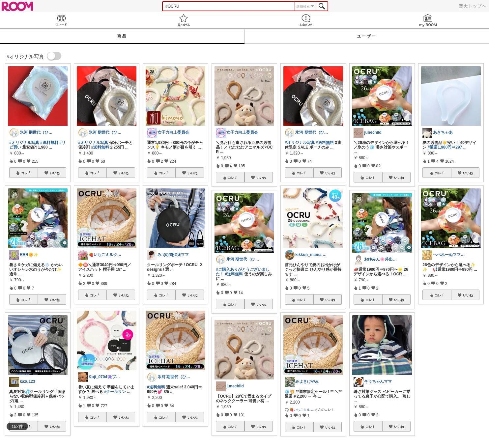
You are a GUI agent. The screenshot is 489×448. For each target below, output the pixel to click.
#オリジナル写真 (24, 143)
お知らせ (306, 20)
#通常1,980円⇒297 (445, 147)
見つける (183, 20)
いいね (55, 173)
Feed (61, 20)
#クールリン (115, 392)
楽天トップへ (473, 6)
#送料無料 (49, 143)
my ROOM (428, 20)
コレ (26, 173)
